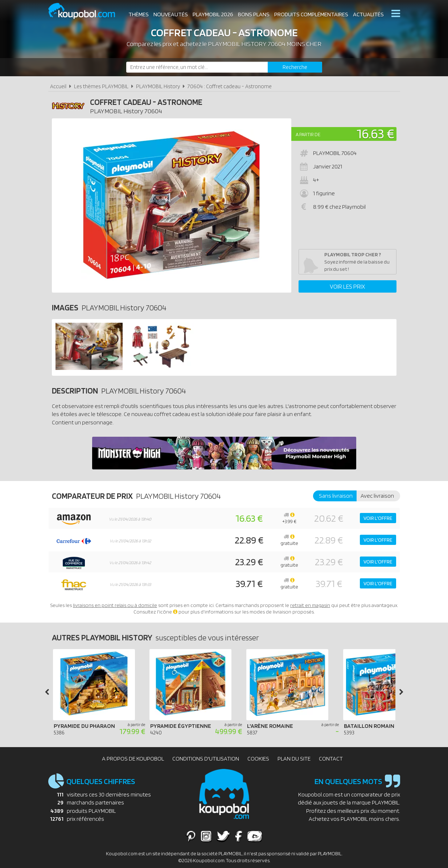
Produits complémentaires (311, 14)
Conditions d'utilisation (206, 759)
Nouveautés (171, 14)
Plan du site (294, 759)
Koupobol (86, 11)
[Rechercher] (295, 67)
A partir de (308, 134)
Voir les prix (347, 286)
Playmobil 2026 (213, 14)
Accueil (58, 86)
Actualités (368, 14)
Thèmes (139, 14)
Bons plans (254, 14)
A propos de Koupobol (133, 759)
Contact (331, 759)
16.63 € (375, 133)
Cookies (258, 759)
